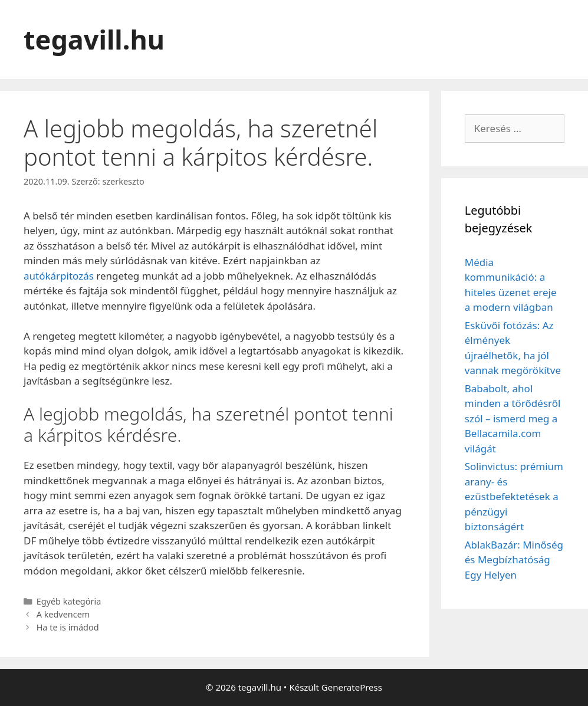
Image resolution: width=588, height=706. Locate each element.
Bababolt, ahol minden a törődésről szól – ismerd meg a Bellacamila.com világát (513, 418)
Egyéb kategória (69, 601)
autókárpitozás (59, 276)
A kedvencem (63, 614)
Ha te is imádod (68, 627)
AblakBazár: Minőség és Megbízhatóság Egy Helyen (514, 560)
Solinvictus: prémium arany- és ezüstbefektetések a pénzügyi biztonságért (514, 496)
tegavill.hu (94, 39)
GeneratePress (352, 687)
